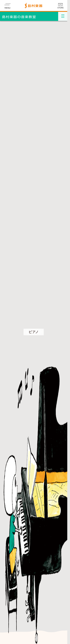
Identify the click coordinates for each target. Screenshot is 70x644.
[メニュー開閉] (63, 16)
